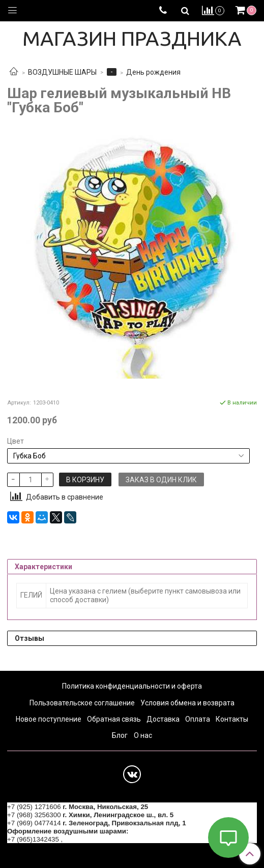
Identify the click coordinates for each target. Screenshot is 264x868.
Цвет (16, 441)
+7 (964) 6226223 (92, 839)
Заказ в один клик (161, 480)
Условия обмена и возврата (187, 703)
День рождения (153, 72)
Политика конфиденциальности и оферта (132, 686)
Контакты (232, 719)
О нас (143, 735)
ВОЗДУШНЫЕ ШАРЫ (62, 72)
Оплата (198, 719)
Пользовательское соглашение (82, 703)
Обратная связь (114, 719)
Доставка (163, 719)
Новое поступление (49, 719)
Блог (120, 735)
